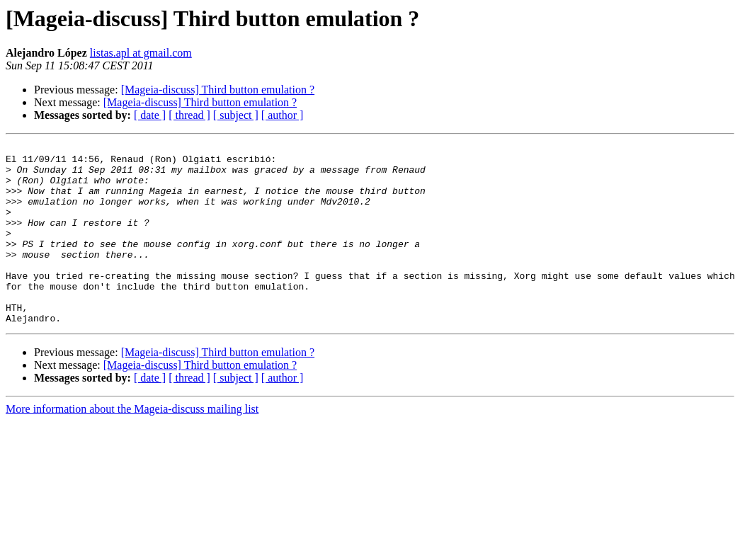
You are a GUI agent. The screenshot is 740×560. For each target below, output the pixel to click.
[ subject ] (236, 115)
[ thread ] (189, 115)
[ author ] (283, 115)
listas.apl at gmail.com (141, 53)
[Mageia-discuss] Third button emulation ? (218, 90)
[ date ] (150, 115)
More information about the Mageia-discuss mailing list (132, 445)
